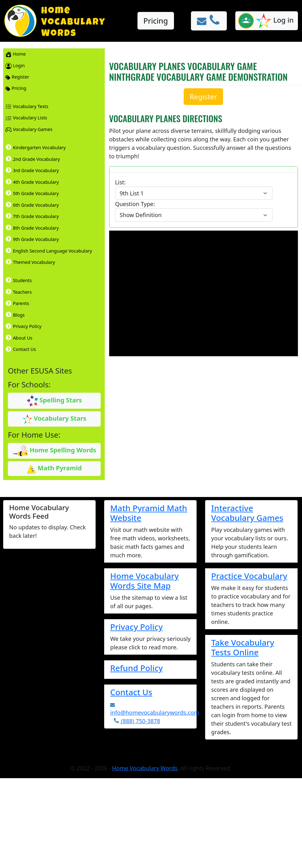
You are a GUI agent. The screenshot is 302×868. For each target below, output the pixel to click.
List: (120, 182)
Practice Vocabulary (249, 576)
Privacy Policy (136, 627)
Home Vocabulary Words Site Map (144, 581)
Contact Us (131, 692)
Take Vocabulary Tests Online (243, 647)
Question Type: (135, 204)
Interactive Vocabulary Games (247, 513)
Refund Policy (136, 668)
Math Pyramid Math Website (149, 513)
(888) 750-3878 (137, 721)
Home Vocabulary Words (145, 768)
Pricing (156, 21)
